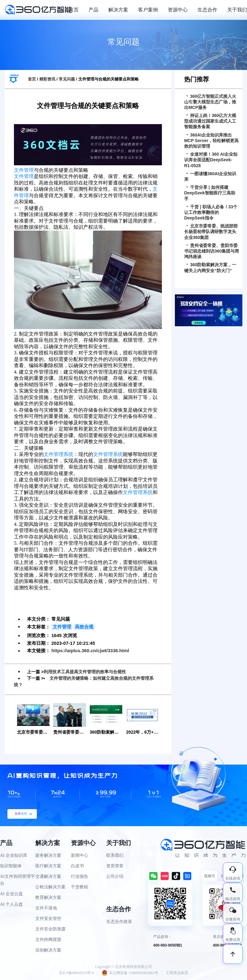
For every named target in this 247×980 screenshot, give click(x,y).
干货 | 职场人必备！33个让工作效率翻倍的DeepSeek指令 (211, 212)
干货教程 (80, 887)
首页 (74, 10)
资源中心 (178, 10)
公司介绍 (115, 876)
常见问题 (67, 79)
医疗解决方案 (48, 866)
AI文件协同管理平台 (17, 880)
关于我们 (237, 10)
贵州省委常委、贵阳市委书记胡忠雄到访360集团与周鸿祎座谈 (212, 251)
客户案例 (148, 10)
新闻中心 (80, 855)
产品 (93, 10)
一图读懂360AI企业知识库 (210, 176)
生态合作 (207, 10)
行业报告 (80, 876)
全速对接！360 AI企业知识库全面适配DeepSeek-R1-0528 (211, 160)
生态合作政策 (119, 921)
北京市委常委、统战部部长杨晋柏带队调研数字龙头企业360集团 (211, 232)
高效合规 (84, 627)
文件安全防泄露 (50, 929)
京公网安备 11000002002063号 (130, 973)
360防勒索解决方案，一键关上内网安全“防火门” (210, 267)
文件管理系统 (58, 454)
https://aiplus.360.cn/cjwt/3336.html (90, 650)
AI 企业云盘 (11, 893)
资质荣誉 (115, 866)
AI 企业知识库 (14, 855)
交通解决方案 (48, 876)
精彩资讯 (47, 79)
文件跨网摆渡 (48, 939)
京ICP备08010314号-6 (76, 973)
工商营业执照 (177, 973)
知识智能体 (11, 866)
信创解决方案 (48, 950)
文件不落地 (46, 908)
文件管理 (24, 170)
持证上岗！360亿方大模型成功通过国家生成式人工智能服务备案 (210, 121)
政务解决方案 (48, 855)
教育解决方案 (48, 897)
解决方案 (118, 10)
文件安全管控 (48, 918)
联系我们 (115, 855)
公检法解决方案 (50, 887)
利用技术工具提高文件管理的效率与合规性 (85, 672)
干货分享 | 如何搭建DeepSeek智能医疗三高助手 (210, 193)
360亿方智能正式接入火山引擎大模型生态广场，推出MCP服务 (210, 102)
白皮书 (77, 866)
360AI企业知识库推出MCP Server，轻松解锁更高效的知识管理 (211, 141)
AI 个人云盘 (11, 904)
